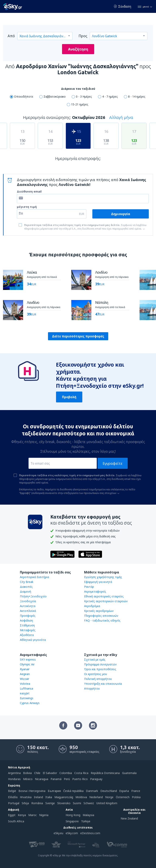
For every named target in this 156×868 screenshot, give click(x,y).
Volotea (25, 684)
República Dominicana (105, 773)
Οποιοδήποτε (24, 96)
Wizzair (24, 679)
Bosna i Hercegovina (32, 791)
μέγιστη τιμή (27, 207)
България (54, 791)
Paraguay (96, 779)
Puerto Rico (80, 779)
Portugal (14, 803)
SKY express (28, 659)
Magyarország (64, 797)
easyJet (25, 693)
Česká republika (73, 791)
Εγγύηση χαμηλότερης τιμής (103, 577)
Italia (49, 797)
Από (11, 36)
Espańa (124, 791)
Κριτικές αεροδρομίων (99, 611)
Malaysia (88, 815)
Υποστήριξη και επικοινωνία (103, 684)
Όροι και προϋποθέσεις (100, 669)
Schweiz (89, 803)
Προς (83, 36)
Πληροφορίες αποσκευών (101, 616)
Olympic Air (27, 664)
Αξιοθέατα (27, 635)
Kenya (22, 815)
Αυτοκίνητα (28, 606)
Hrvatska (26, 797)
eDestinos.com (90, 833)
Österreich (123, 797)
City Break (27, 582)
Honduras (14, 779)
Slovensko (64, 803)
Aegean (25, 674)
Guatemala (129, 773)
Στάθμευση (27, 625)
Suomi (77, 803)
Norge (109, 797)
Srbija (25, 803)
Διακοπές (26, 587)
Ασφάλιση (26, 620)
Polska (136, 797)
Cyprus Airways (30, 703)
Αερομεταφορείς (95, 591)
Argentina (14, 773)
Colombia (66, 773)
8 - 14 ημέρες (137, 96)
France (136, 791)
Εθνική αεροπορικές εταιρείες (104, 596)
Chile (37, 773)
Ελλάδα (13, 797)
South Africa (16, 821)
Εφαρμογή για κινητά (98, 582)
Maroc (33, 815)
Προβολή (69, 397)
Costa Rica (81, 773)
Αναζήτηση (78, 49)
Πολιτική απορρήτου (98, 679)
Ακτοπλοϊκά (28, 611)
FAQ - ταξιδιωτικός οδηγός (102, 620)
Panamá (56, 779)
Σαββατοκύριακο (55, 96)
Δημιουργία (121, 214)
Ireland (38, 797)
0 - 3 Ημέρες (84, 96)
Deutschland (109, 791)
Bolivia (27, 773)
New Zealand (129, 818)
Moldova (81, 797)
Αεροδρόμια (92, 606)
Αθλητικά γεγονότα (33, 640)
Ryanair (25, 669)
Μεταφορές (28, 630)
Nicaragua (42, 779)
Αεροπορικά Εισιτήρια (34, 577)
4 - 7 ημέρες (110, 96)
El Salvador (50, 773)
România (37, 803)
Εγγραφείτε (113, 463)
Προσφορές (28, 616)
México (28, 779)
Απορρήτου (92, 688)
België (12, 791)
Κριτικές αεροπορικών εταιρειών (106, 601)
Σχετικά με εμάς (95, 659)
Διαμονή (25, 591)
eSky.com (72, 833)
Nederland (96, 797)
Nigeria (44, 815)
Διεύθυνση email (29, 191)
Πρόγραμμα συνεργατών (100, 664)
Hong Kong (73, 815)
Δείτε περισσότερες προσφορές (78, 336)
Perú (67, 779)
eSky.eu (58, 833)
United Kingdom (107, 803)
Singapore (72, 821)
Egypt (12, 815)
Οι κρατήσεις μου (96, 674)
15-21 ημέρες (80, 104)
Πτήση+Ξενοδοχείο (33, 596)
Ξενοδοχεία (28, 601)
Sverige (50, 803)
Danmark (92, 791)
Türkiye (86, 821)
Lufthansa (27, 688)
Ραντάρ (89, 587)
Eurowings (27, 698)
